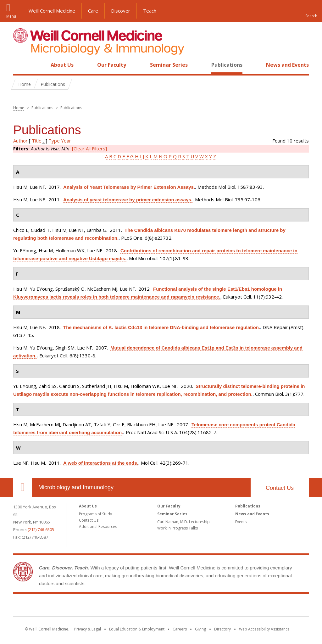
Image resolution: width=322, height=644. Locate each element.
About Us (62, 65)
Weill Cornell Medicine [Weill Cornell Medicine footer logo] (161, 606)
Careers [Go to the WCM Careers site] (180, 629)
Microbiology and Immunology (76, 487)
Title (37, 141)
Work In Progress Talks (178, 528)
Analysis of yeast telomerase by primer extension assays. (128, 200)
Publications (227, 65)
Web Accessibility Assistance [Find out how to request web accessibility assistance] (264, 629)
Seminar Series (169, 65)
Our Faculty (112, 65)
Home (20, 65)
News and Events (287, 65)
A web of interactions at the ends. (101, 463)
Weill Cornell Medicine (52, 11)
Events (241, 522)
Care (93, 11)
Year (66, 141)
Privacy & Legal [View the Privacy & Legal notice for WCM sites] (88, 629)
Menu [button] (11, 16)
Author (20, 141)
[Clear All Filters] (89, 148)
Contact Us (280, 488)
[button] (311, 11)
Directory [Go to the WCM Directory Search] (222, 629)
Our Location (23, 487)
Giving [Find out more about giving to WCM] (200, 629)
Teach (150, 11)
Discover (121, 11)
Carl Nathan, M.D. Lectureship (183, 522)
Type (54, 141)
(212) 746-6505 (41, 529)
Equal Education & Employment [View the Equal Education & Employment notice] (137, 629)
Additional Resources (98, 526)
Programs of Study (95, 514)
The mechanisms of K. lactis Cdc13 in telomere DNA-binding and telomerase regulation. (162, 327)
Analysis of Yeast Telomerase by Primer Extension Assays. (129, 187)
